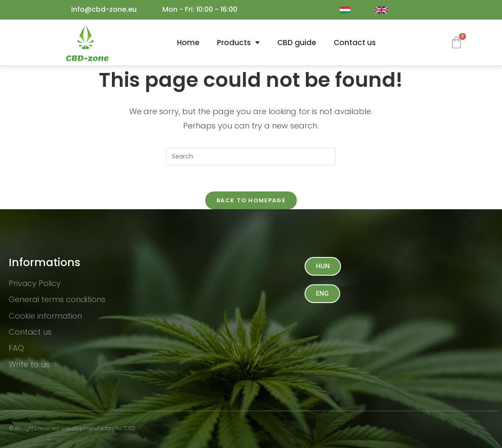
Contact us (355, 43)
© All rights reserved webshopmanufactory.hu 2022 (72, 428)
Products (238, 42)
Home (188, 43)
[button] (323, 266)
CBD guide (297, 43)
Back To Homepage (251, 200)
